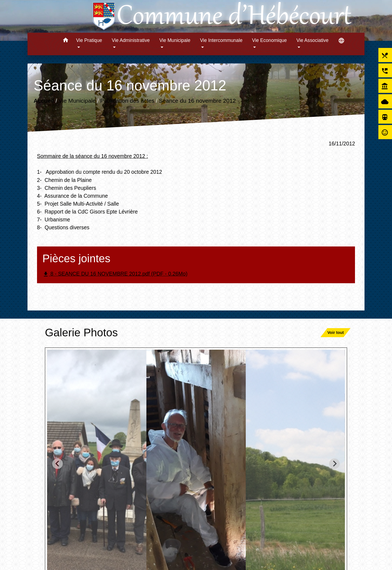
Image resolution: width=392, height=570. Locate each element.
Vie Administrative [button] (131, 40)
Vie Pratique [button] (89, 40)
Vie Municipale (77, 101)
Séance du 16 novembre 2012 (197, 101)
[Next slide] (334, 464)
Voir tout (336, 332)
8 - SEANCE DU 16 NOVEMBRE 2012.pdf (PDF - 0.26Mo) (115, 274)
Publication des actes (127, 101)
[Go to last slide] (58, 464)
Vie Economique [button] (269, 40)
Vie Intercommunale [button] (221, 40)
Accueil (44, 101)
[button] (65, 41)
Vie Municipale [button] (175, 40)
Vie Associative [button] (313, 40)
